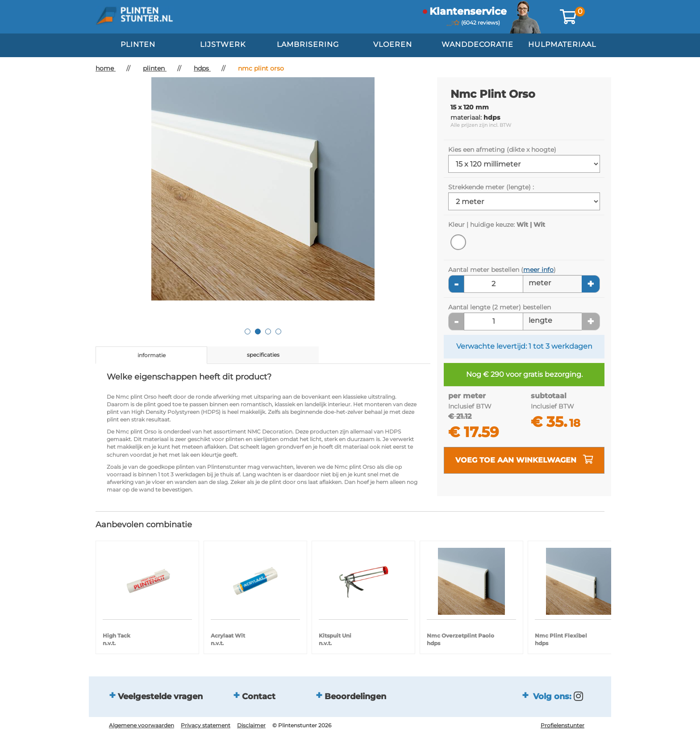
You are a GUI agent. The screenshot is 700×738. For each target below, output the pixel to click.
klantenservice (468, 11)
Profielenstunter (562, 725)
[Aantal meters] (493, 284)
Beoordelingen (355, 696)
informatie (152, 355)
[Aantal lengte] (493, 321)
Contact (259, 696)
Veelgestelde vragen (160, 696)
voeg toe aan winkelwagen (524, 460)
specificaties (263, 355)
